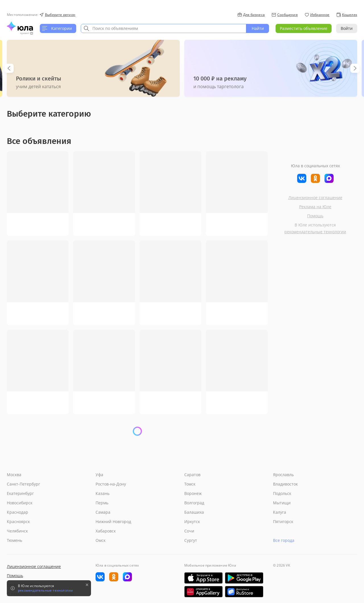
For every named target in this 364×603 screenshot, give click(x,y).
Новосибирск (20, 503)
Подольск (282, 493)
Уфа (99, 475)
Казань (103, 493)
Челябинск (17, 531)
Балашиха (194, 512)
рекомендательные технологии (315, 232)
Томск (190, 484)
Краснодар (17, 512)
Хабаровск (106, 531)
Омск (101, 540)
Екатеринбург (20, 493)
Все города (284, 540)
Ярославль (283, 475)
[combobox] (164, 28)
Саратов (192, 475)
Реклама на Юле (315, 207)
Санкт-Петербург (23, 484)
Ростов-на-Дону (111, 484)
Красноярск (18, 522)
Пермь (102, 503)
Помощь (315, 216)
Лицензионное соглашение (315, 198)
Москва (14, 475)
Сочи (189, 531)
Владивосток (285, 484)
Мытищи (282, 503)
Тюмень (15, 540)
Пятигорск (283, 522)
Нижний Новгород (113, 522)
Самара (103, 512)
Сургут (191, 540)
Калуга (280, 512)
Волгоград (194, 503)
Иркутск (192, 522)
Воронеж (193, 493)
